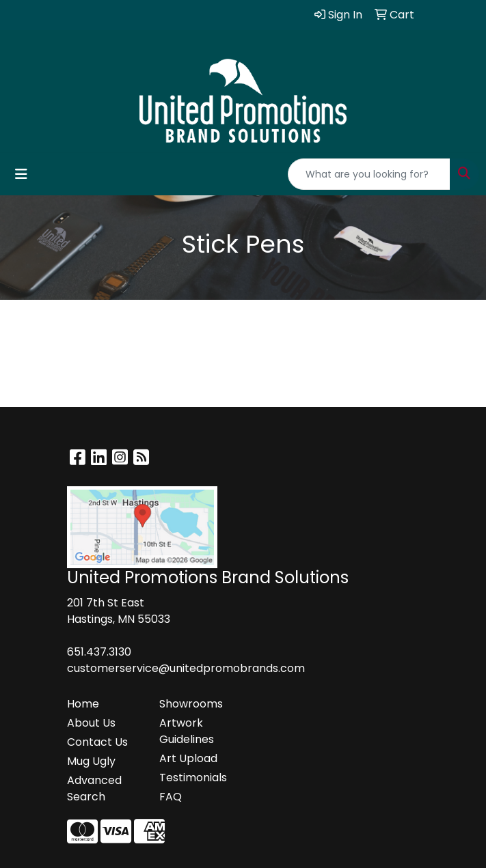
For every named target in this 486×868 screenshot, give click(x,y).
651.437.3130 (99, 652)
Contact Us (97, 742)
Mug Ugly (91, 761)
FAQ (171, 797)
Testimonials (193, 778)
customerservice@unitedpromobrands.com (186, 668)
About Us (91, 723)
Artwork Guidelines (187, 731)
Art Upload (188, 758)
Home (83, 704)
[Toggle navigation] (21, 174)
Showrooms (191, 704)
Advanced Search (94, 788)
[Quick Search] (369, 174)
